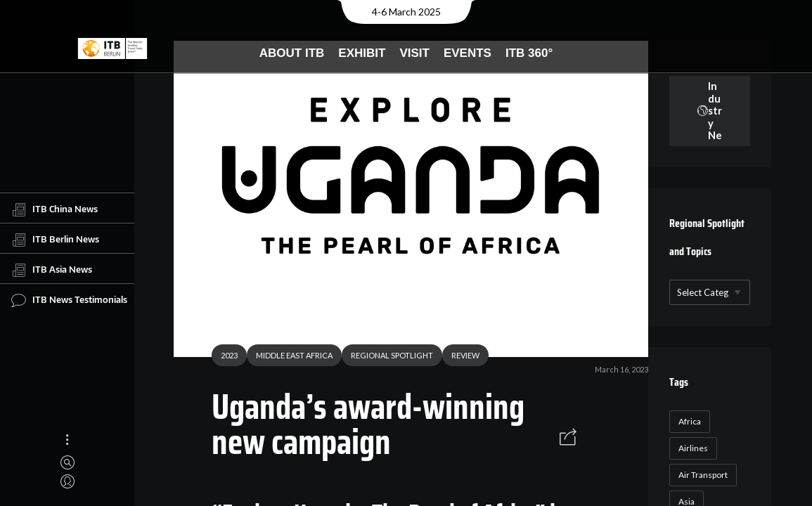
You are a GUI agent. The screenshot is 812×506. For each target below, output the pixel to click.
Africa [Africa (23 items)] (687, 421)
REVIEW (460, 357)
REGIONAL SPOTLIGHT (386, 357)
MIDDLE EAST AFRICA (289, 357)
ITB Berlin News (55, 240)
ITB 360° (529, 53)
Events (468, 53)
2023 (224, 357)
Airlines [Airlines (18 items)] (690, 448)
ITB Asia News (52, 270)
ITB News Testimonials (69, 300)
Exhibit (362, 53)
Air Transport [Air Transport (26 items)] (700, 475)
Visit (414, 53)
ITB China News (54, 209)
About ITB (292, 53)
